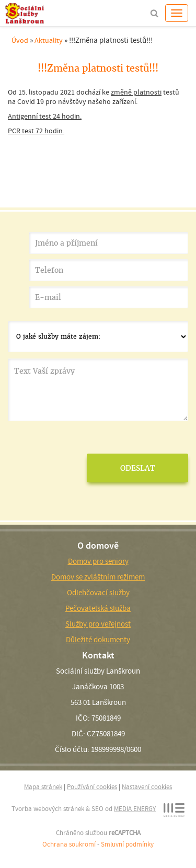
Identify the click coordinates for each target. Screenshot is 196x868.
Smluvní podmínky (127, 844)
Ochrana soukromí (69, 844)
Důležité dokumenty (98, 640)
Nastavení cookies (147, 787)
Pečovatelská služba (98, 608)
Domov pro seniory (98, 561)
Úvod (20, 40)
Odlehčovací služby (98, 593)
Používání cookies (92, 787)
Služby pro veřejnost (98, 624)
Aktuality (49, 40)
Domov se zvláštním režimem (98, 577)
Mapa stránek (43, 787)
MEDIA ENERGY (135, 809)
